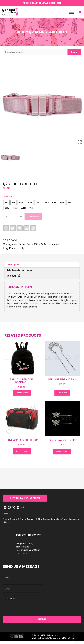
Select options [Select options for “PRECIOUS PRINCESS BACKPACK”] (22, 395)
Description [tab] (13, 267)
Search (74, 55)
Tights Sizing (23, 549)
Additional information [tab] (20, 273)
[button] (25, 501)
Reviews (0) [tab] (13, 278)
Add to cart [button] (62, 395)
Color (8, 199)
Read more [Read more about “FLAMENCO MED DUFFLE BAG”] (22, 454)
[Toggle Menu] (72, 13)
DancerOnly (17, 251)
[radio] (6, 205)
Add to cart (34, 219)
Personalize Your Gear (28, 552)
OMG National (68, 640)
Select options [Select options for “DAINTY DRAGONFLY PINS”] (62, 454)
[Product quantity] (14, 219)
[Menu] (6, 515)
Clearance (22, 556)
